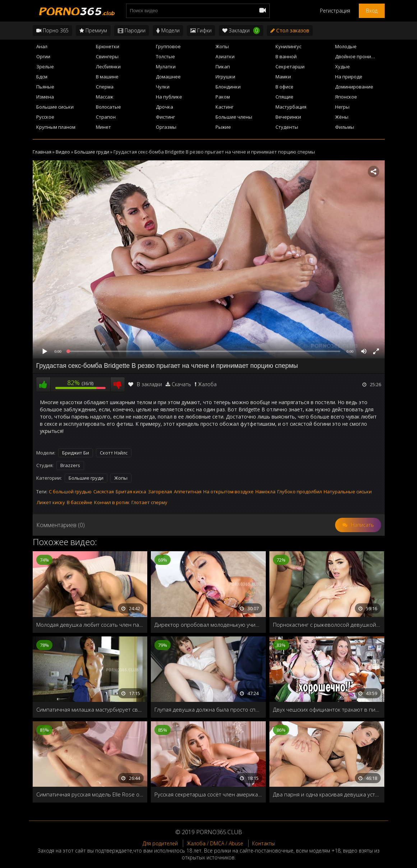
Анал (42, 46)
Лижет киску (51, 502)
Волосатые (108, 107)
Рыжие (223, 127)
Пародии (132, 30)
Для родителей (160, 843)
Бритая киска (131, 492)
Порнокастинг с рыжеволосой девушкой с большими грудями (327, 625)
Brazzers (70, 465)
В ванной (286, 56)
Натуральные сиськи (348, 492)
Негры (342, 107)
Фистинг (165, 117)
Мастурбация (291, 107)
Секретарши (290, 67)
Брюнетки (108, 46)
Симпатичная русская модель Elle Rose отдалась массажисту (90, 794)
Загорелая (160, 492)
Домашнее (168, 77)
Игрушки (225, 77)
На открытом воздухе (228, 492)
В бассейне (80, 502)
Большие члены (234, 117)
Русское (45, 117)
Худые (342, 67)
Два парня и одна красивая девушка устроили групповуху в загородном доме (327, 794)
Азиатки (225, 56)
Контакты (263, 843)
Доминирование (354, 87)
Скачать (181, 384)
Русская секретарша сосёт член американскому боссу (208, 794)
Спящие (284, 97)
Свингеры (107, 56)
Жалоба (207, 384)
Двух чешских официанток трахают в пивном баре (327, 709)
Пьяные (45, 87)
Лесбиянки (108, 67)
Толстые (165, 56)
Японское (346, 97)
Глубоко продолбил (300, 492)
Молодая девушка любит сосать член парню (90, 625)
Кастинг (224, 107)
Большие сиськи (55, 107)
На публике (169, 97)
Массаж (105, 97)
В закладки (145, 384)
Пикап (223, 67)
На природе (349, 77)
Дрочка (165, 107)
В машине (107, 77)
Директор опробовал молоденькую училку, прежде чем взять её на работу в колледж (208, 625)
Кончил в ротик (112, 502)
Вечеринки (288, 117)
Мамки (283, 77)
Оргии (43, 56)
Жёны (342, 117)
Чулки (163, 87)
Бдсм (42, 77)
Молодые (346, 46)
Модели (168, 30)
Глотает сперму (149, 502)
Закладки (241, 31)
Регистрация (335, 11)
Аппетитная (188, 492)
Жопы (222, 46)
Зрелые (45, 67)
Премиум (93, 30)
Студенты (287, 127)
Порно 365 (52, 30)
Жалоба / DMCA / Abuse (215, 843)
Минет (103, 127)
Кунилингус (288, 46)
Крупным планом (56, 127)
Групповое (168, 46)
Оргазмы (166, 127)
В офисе (284, 87)
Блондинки (228, 87)
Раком (223, 97)
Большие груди (86, 478)
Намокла (265, 492)
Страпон (106, 117)
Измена (45, 97)
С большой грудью (70, 492)
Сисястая (104, 492)
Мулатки (166, 67)
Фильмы (345, 127)
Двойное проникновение (360, 56)
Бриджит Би (76, 453)
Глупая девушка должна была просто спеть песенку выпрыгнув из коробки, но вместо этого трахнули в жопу (208, 709)
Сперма (105, 87)
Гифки (201, 30)
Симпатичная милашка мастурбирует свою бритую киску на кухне (90, 709)
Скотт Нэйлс (114, 453)
